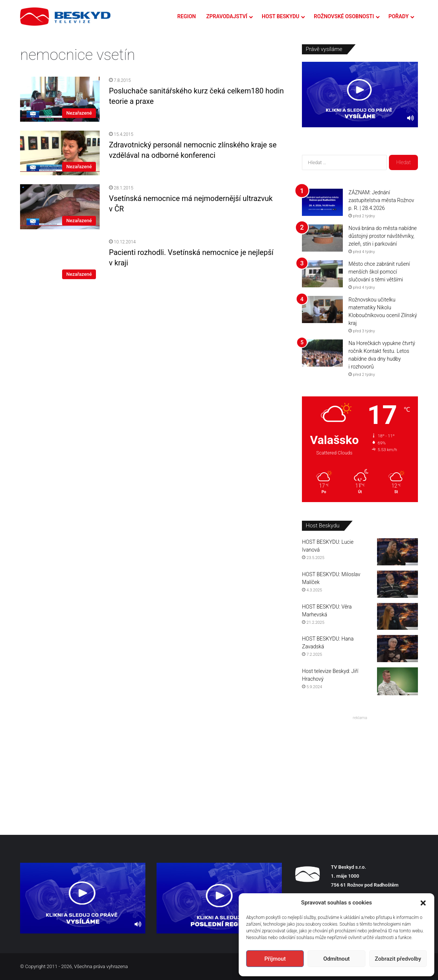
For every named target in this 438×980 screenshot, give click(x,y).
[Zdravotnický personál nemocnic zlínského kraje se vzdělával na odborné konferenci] (60, 153)
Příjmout (275, 959)
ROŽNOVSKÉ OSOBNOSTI (344, 16)
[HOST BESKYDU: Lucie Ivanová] (397, 552)
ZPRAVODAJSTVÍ (227, 16)
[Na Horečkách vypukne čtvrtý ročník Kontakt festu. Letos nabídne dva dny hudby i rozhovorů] (322, 353)
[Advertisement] (360, 769)
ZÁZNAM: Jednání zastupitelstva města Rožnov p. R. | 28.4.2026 (381, 200)
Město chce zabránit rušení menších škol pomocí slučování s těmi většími (379, 272)
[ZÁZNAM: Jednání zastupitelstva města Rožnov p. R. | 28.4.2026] (322, 202)
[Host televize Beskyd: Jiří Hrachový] (397, 681)
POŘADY (399, 16)
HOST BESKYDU (281, 16)
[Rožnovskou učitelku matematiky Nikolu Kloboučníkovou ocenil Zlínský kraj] (322, 309)
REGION (187, 16)
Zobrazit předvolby (398, 959)
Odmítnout (337, 959)
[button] (423, 903)
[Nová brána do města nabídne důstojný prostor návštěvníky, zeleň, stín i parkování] (322, 238)
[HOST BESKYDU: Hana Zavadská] (397, 649)
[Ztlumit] (410, 118)
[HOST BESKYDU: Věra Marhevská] (397, 617)
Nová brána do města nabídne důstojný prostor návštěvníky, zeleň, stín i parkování (383, 236)
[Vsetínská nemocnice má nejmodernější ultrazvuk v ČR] (60, 207)
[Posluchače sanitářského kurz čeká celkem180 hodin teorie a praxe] (60, 99)
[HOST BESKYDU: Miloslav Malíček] (397, 584)
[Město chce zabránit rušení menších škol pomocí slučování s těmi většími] (322, 274)
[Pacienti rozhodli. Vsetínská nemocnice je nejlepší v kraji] (60, 261)
